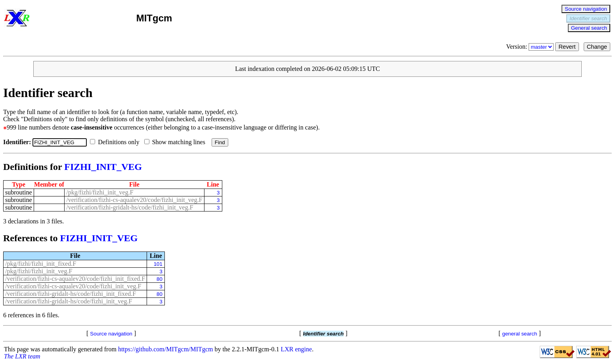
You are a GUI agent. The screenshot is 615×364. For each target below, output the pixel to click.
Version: (531, 47)
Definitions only (116, 142)
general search (520, 334)
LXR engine (297, 349)
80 (159, 279)
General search (589, 28)
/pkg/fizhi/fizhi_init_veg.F (100, 192)
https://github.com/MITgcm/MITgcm (166, 349)
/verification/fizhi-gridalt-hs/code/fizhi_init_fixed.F (71, 294)
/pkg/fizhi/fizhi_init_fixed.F (41, 264)
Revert (567, 47)
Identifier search (588, 18)
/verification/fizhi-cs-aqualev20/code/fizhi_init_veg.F (134, 200)
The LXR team (22, 356)
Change (597, 47)
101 (158, 264)
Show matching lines (176, 142)
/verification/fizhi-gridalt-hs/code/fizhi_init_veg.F (130, 207)
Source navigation (586, 9)
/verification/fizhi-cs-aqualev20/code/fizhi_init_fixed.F (75, 279)
